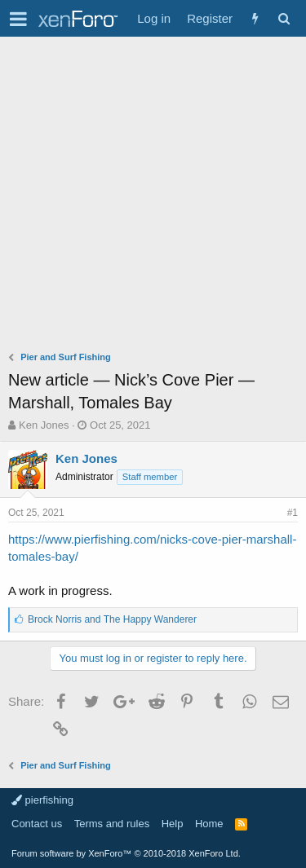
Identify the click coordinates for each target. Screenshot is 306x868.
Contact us (37, 824)
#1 (293, 513)
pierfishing (42, 800)
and (112, 619)
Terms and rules (112, 824)
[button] (18, 19)
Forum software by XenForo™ (126, 853)
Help (173, 824)
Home (209, 824)
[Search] (284, 18)
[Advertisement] (153, 198)
